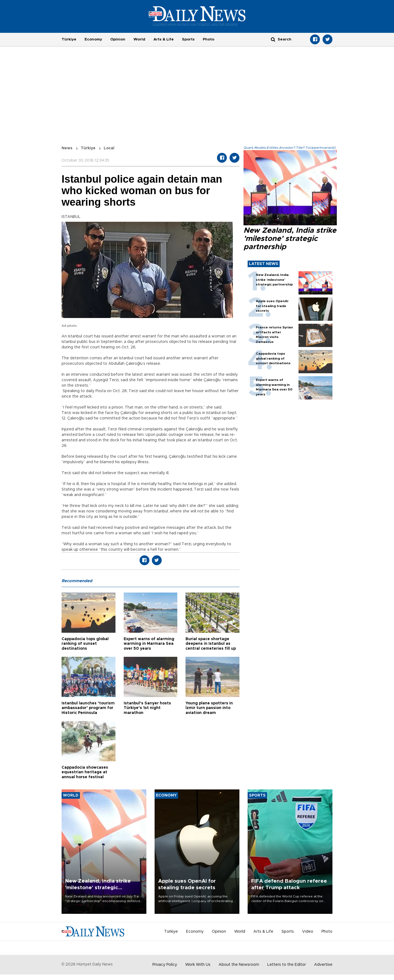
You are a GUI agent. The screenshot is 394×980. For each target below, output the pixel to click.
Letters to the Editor (287, 965)
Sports (188, 39)
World (139, 39)
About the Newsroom (239, 965)
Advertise (323, 965)
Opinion (118, 39)
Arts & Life (164, 39)
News (67, 148)
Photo (208, 39)
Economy (93, 39)
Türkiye (69, 39)
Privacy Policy (165, 965)
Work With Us (198, 965)
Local (109, 148)
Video (308, 932)
